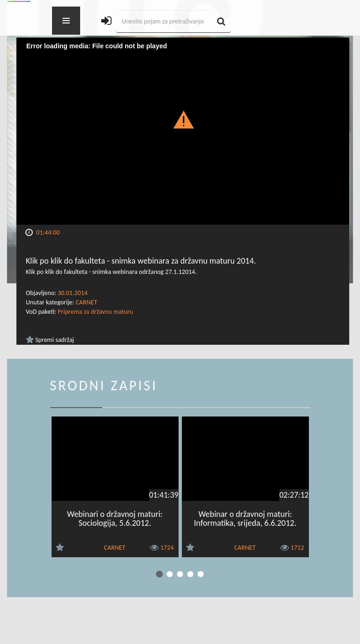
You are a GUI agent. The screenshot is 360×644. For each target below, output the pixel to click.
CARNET (86, 302)
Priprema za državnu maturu (95, 312)
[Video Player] (183, 131)
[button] (183, 119)
